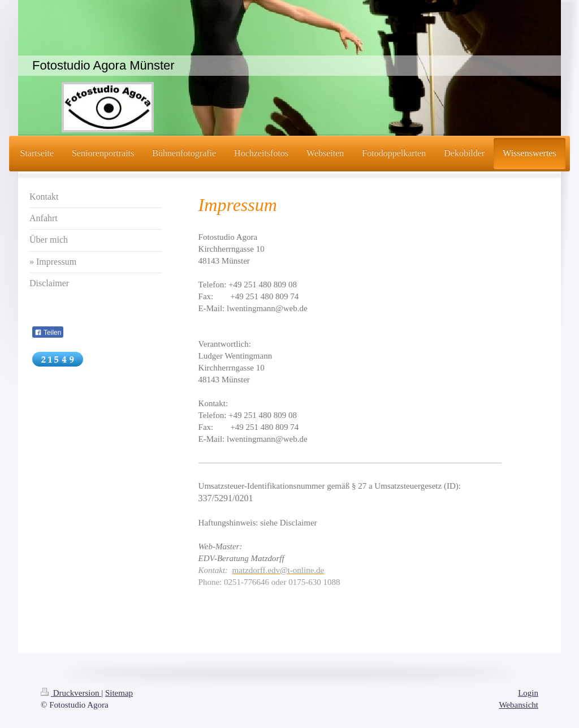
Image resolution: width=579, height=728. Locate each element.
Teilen (48, 333)
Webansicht (518, 705)
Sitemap (119, 693)
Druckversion (71, 693)
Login (528, 693)
